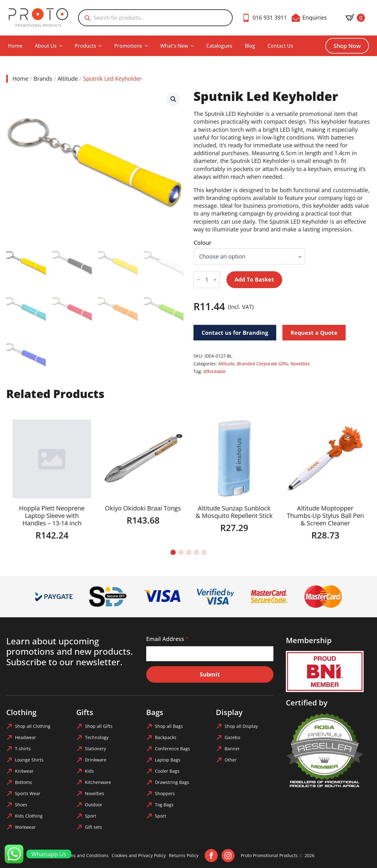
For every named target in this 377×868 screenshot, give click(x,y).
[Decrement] (198, 280)
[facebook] (211, 856)
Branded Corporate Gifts (263, 364)
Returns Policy (184, 855)
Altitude (68, 78)
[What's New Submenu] (194, 46)
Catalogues (219, 46)
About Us (46, 46)
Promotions (128, 46)
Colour (203, 243)
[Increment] (215, 280)
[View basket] (355, 18)
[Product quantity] (207, 280)
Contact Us (280, 46)
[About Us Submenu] (63, 46)
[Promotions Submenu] (148, 46)
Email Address (167, 639)
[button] (173, 99)
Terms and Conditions (86, 855)
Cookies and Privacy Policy (139, 855)
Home (15, 46)
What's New (174, 46)
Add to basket (254, 279)
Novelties (300, 364)
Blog (250, 46)
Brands (43, 78)
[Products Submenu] (102, 46)
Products (85, 46)
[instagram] (228, 856)
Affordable (214, 371)
